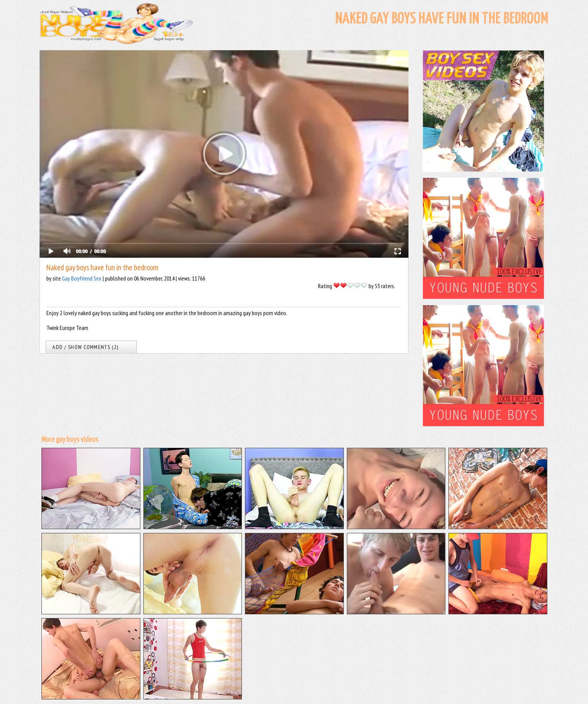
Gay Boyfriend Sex (82, 278)
